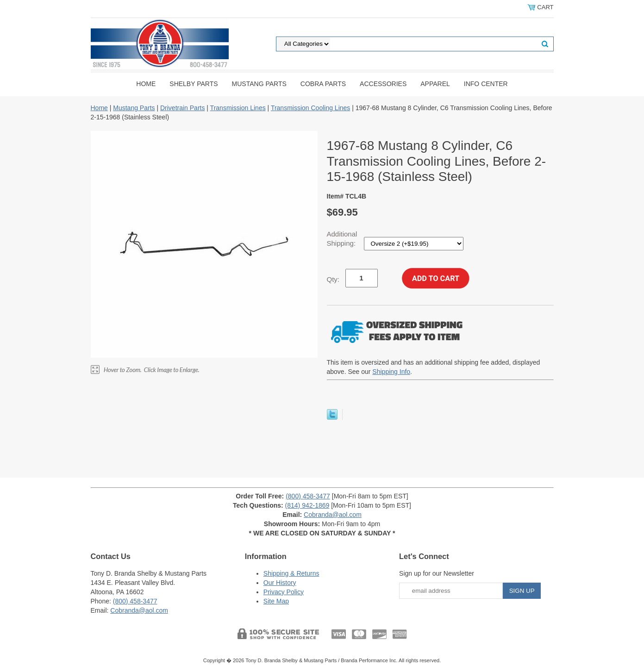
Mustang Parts (259, 84)
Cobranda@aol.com (333, 515)
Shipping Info (391, 372)
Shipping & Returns (291, 573)
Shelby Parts (194, 84)
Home (146, 84)
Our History (280, 583)
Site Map (276, 601)
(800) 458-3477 (308, 496)
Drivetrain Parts (182, 108)
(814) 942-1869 (307, 505)
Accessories (383, 84)
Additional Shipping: (342, 239)
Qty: (333, 279)
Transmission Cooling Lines (310, 108)
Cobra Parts (323, 84)
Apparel (435, 84)
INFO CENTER (486, 84)
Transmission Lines (238, 108)
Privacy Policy (284, 592)
